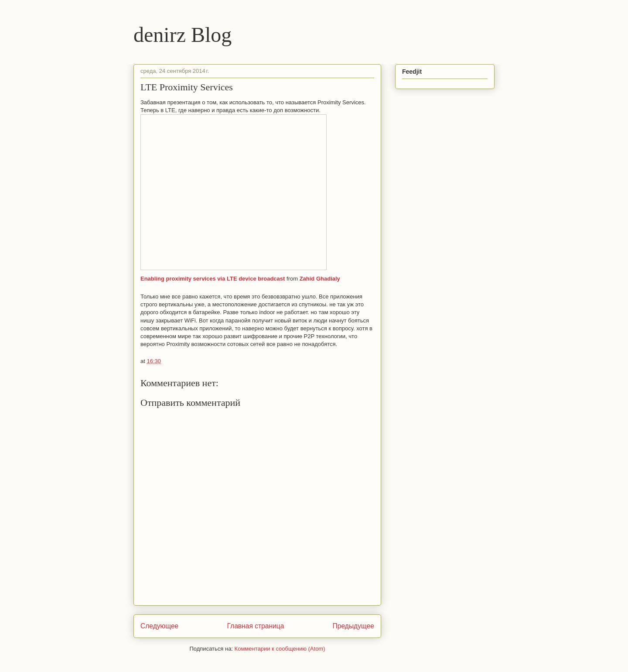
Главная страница (255, 626)
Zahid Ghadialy (320, 279)
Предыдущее (353, 626)
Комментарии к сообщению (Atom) (280, 649)
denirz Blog (183, 35)
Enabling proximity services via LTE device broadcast (213, 279)
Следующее (159, 626)
